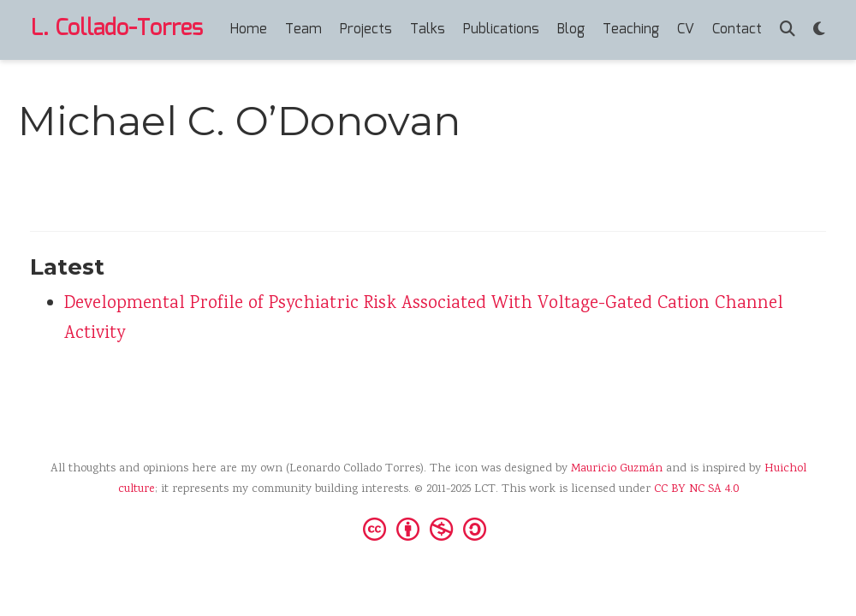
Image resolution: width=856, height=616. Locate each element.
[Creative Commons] (428, 528)
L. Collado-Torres (117, 29)
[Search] (788, 30)
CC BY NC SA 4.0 (696, 489)
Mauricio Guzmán (617, 469)
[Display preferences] (819, 30)
